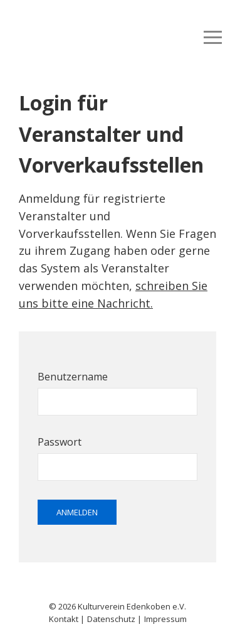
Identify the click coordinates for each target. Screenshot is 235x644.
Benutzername (73, 377)
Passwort (60, 442)
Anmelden (77, 512)
